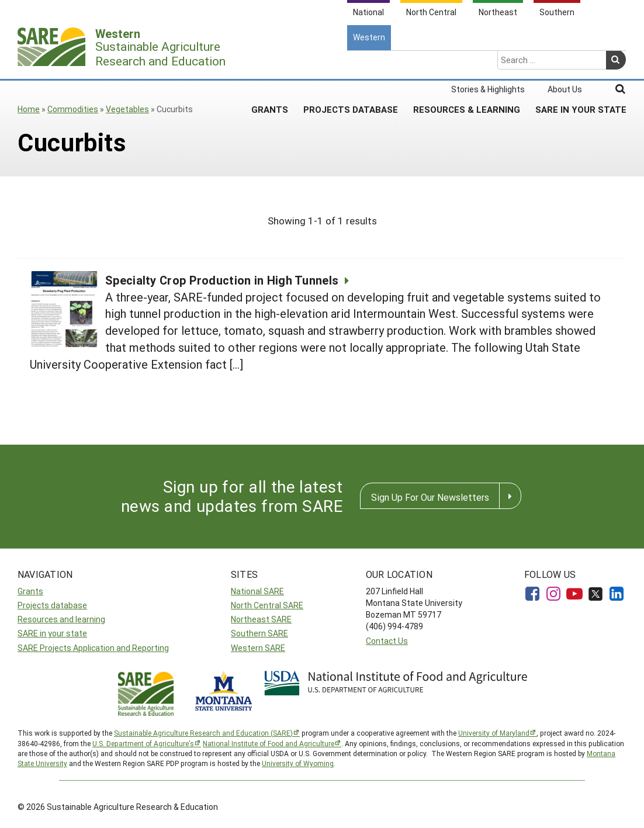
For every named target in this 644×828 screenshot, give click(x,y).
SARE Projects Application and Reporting (93, 648)
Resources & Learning (467, 64)
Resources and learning (61, 619)
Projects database (52, 605)
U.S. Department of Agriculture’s (143, 743)
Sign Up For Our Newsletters (430, 497)
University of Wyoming (298, 763)
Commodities (73, 109)
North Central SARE (267, 605)
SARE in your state (52, 633)
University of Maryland (494, 733)
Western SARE (258, 648)
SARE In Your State (581, 64)
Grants (270, 64)
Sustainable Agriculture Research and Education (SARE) (203, 733)
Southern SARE (259, 633)
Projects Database (351, 64)
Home (29, 109)
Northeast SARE (261, 619)
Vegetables (127, 109)
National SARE (257, 591)
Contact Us (387, 641)
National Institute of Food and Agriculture (269, 743)
